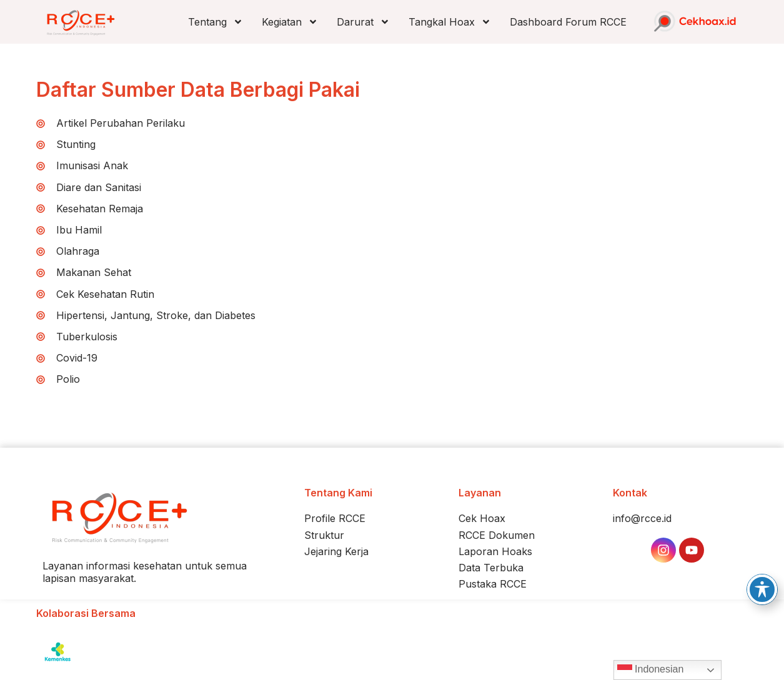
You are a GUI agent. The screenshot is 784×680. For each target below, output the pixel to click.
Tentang (216, 22)
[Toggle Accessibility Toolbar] (762, 589)
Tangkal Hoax (450, 22)
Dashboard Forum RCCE (568, 22)
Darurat (363, 22)
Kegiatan (290, 22)
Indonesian (651, 670)
